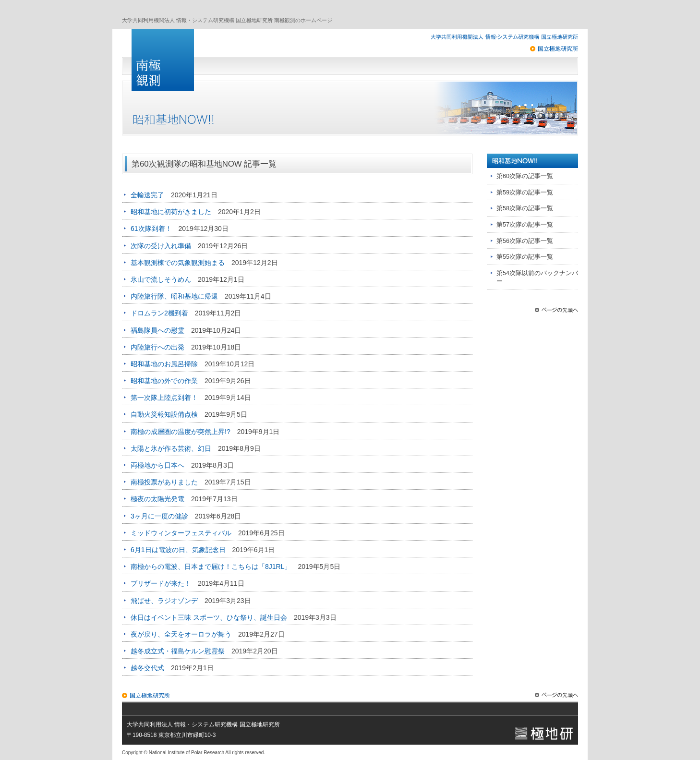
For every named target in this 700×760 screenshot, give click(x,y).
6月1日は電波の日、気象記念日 (178, 550)
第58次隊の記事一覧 (525, 208)
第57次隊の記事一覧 (525, 225)
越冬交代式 (147, 668)
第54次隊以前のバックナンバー (537, 277)
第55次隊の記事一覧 (525, 257)
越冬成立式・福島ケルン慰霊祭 (178, 651)
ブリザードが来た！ (161, 583)
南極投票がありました (164, 482)
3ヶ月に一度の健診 (159, 516)
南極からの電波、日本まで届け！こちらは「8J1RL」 (211, 567)
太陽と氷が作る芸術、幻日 (171, 448)
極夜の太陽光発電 (157, 499)
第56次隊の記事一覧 (525, 241)
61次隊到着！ (151, 229)
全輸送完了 (147, 195)
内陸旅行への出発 (157, 347)
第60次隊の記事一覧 (525, 176)
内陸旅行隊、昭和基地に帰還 (174, 296)
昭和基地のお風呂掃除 (164, 364)
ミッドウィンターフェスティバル (181, 533)
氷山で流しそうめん (161, 279)
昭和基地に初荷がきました (171, 212)
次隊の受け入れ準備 (161, 246)
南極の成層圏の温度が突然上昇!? (181, 432)
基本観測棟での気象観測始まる (178, 263)
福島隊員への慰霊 (157, 330)
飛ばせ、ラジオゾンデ (164, 601)
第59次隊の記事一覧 (525, 193)
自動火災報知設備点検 (164, 414)
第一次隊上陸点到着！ (164, 398)
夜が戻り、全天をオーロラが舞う (181, 634)
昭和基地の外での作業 (164, 381)
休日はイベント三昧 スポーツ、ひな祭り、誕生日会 (209, 617)
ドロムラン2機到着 (159, 313)
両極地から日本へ (157, 465)
